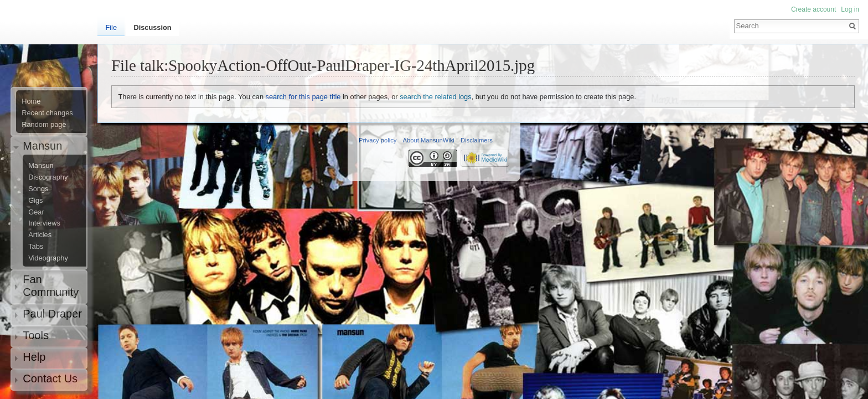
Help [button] (34, 357)
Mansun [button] (42, 146)
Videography (48, 258)
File (111, 27)
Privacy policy (378, 140)
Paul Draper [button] (52, 314)
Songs (38, 189)
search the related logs (435, 97)
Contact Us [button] (50, 378)
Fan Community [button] (51, 286)
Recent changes (47, 113)
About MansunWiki (429, 140)
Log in (850, 9)
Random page (44, 125)
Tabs (36, 247)
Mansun (41, 166)
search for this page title (303, 97)
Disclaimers (477, 140)
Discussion (152, 27)
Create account (813, 9)
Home (31, 101)
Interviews (44, 223)
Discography (48, 177)
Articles (40, 235)
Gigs (35, 201)
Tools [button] (36, 335)
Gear (36, 212)
